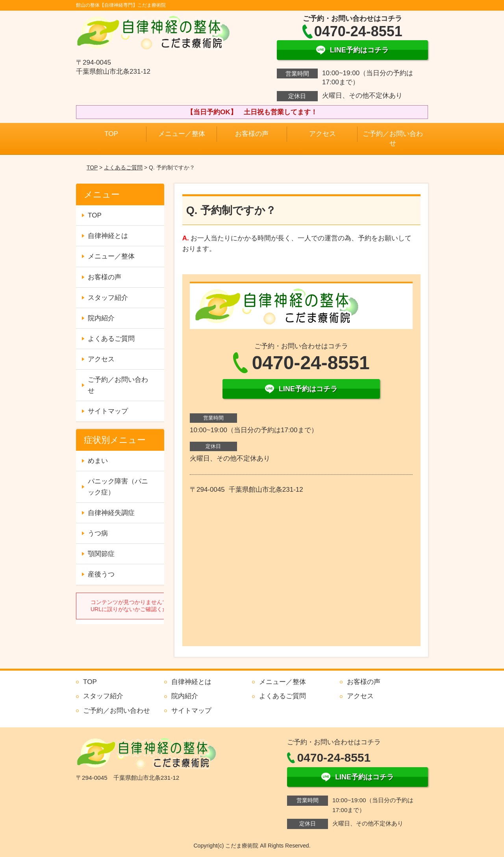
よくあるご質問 (123, 167)
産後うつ (101, 574)
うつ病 (98, 533)
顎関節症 (101, 554)
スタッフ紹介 (108, 298)
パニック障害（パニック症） (118, 487)
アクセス (322, 134)
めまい (98, 461)
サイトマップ (108, 411)
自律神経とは (108, 236)
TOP (111, 134)
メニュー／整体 (182, 134)
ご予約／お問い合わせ (393, 138)
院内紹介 (101, 318)
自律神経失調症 (111, 513)
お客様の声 (252, 134)
